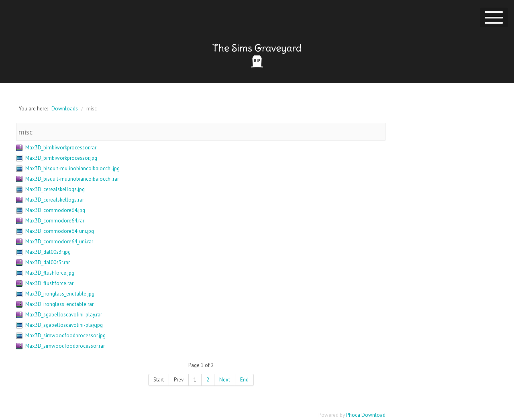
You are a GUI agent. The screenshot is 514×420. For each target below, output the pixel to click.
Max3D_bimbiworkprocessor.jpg (61, 158)
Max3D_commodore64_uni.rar (59, 242)
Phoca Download (366, 415)
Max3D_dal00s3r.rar (48, 262)
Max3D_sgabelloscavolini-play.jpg (64, 325)
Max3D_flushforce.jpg (50, 273)
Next (225, 380)
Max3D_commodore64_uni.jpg (60, 231)
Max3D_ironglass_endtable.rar (59, 304)
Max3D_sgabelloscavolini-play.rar (64, 315)
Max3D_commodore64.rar (55, 221)
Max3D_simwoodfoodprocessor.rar (65, 346)
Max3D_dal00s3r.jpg (48, 252)
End (244, 380)
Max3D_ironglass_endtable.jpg (60, 294)
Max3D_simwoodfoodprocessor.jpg (65, 335)
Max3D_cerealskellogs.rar (55, 200)
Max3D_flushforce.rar (49, 283)
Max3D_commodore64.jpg (55, 210)
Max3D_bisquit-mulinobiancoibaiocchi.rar (72, 179)
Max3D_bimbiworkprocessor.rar (61, 148)
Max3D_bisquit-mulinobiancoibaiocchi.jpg (72, 168)
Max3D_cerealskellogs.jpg (55, 189)
